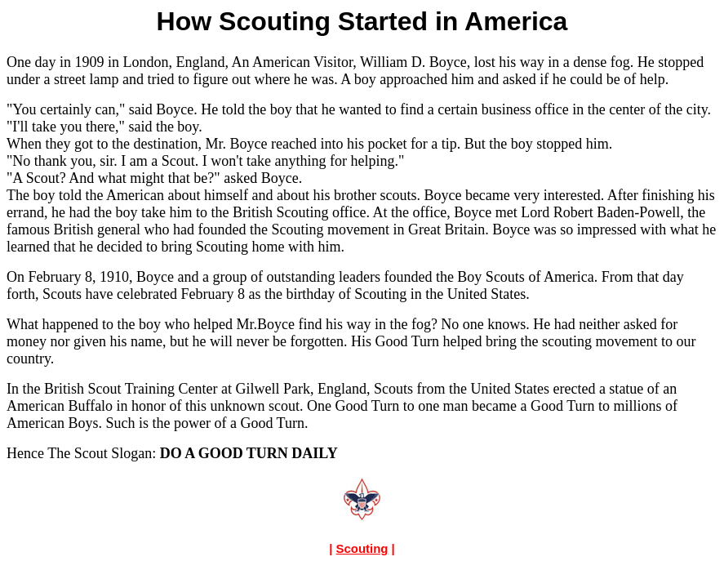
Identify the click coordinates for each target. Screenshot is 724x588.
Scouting (362, 548)
